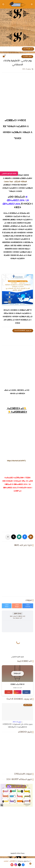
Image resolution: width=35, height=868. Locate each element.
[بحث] (3, 4)
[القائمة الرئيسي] (32, 4)
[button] (25, 537)
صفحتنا (26, 692)
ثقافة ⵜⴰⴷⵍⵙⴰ (27, 57)
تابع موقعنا (17, 673)
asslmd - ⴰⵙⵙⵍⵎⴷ (10, 861)
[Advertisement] (17, 28)
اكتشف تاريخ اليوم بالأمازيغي (9, 174)
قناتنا (9, 692)
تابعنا (17, 692)
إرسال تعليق (18, 613)
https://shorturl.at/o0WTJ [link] (16, 461)
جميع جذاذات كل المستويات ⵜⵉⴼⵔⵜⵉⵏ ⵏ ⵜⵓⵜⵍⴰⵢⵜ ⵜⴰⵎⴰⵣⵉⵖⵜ (18, 726)
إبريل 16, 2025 (17, 722)
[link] (15, 182)
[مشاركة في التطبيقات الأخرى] (8, 537)
